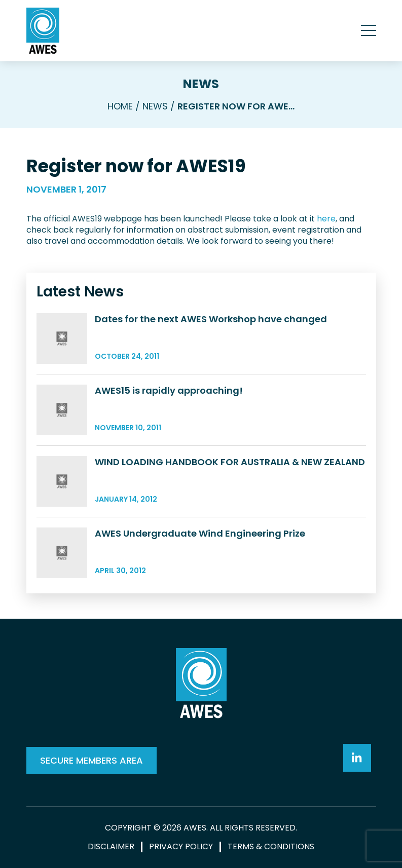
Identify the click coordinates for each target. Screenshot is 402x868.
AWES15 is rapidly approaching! (169, 390)
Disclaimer (111, 847)
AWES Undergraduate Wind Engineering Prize (200, 533)
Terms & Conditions (271, 847)
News (201, 84)
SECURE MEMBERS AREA (92, 760)
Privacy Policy (181, 847)
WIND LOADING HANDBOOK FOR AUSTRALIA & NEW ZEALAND (230, 462)
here (326, 219)
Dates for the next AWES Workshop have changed (211, 319)
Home (120, 106)
